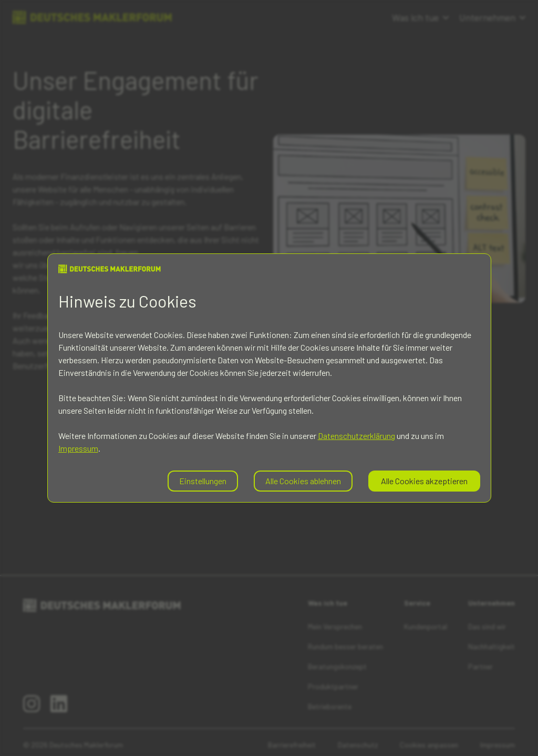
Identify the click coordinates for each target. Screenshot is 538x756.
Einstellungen (203, 481)
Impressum (78, 448)
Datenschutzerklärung (356, 436)
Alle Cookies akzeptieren (424, 481)
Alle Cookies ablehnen (303, 481)
